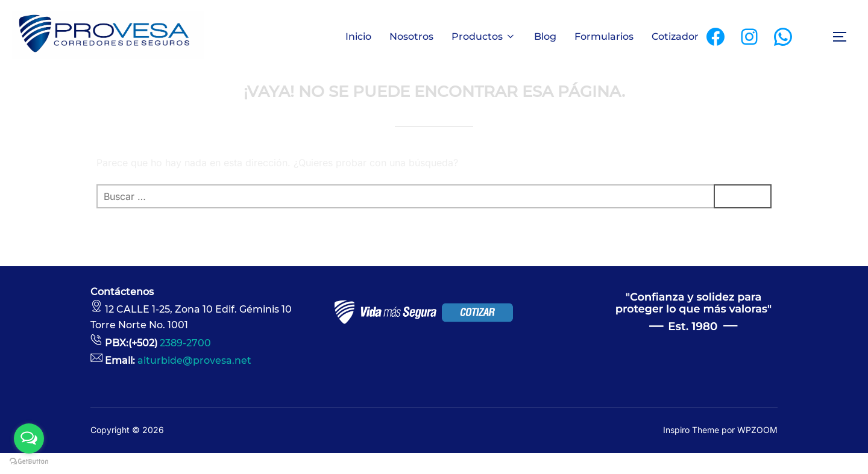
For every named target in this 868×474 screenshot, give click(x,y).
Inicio (358, 36)
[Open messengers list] (29, 438)
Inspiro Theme (691, 451)
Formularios (604, 36)
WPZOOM (757, 451)
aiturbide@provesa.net (194, 382)
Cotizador (675, 36)
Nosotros (411, 36)
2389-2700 (185, 364)
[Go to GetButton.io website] (29, 462)
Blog (545, 36)
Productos (484, 36)
